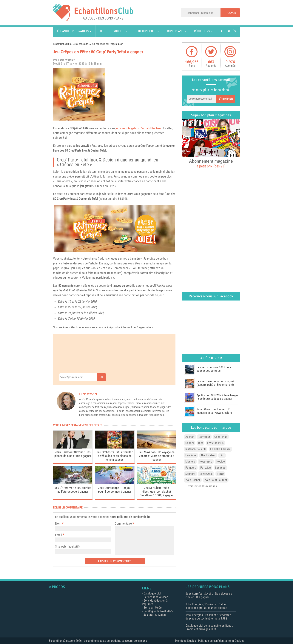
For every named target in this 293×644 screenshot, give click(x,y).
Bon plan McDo (153, 608)
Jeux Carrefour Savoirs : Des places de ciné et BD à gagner (73, 454)
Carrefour (204, 437)
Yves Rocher (193, 480)
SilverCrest (206, 474)
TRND (220, 474)
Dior (201, 443)
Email (59, 535)
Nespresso (206, 462)
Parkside (206, 468)
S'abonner (226, 99)
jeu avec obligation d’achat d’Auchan (138, 128)
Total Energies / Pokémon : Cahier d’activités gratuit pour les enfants (206, 606)
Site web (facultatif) (67, 546)
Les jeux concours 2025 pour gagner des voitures (214, 369)
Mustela (190, 462)
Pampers (191, 468)
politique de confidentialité (134, 517)
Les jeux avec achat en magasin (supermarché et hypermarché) (216, 383)
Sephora (190, 474)
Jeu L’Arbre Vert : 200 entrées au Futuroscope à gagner (73, 490)
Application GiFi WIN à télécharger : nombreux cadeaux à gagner (217, 397)
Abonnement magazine (211, 163)
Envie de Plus (215, 443)
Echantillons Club (62, 44)
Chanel (190, 443)
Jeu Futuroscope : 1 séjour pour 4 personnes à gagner (115, 490)
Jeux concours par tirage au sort (107, 44)
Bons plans (175, 31)
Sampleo (220, 468)
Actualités (228, 31)
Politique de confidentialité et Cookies (221, 641)
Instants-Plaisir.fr (196, 449)
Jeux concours (146, 31)
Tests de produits (112, 31)
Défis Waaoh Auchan (156, 597)
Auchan (190, 437)
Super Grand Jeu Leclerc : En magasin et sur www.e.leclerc (214, 411)
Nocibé (221, 462)
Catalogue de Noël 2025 (158, 611)
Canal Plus (221, 437)
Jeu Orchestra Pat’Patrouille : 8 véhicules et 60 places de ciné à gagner (115, 456)
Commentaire (124, 523)
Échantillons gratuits (73, 31)
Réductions (202, 31)
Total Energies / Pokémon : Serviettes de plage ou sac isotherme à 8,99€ (208, 617)
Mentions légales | (187, 641)
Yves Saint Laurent (216, 480)
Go (101, 377)
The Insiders (208, 455)
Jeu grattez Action (155, 615)
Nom (58, 523)
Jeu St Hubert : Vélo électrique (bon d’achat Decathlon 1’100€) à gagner (157, 492)
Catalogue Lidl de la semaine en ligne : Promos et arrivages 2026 (209, 627)
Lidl (222, 455)
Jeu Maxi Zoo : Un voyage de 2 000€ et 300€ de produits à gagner (157, 456)
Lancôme (191, 455)
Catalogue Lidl (152, 593)
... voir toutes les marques (201, 486)
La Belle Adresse (220, 449)
